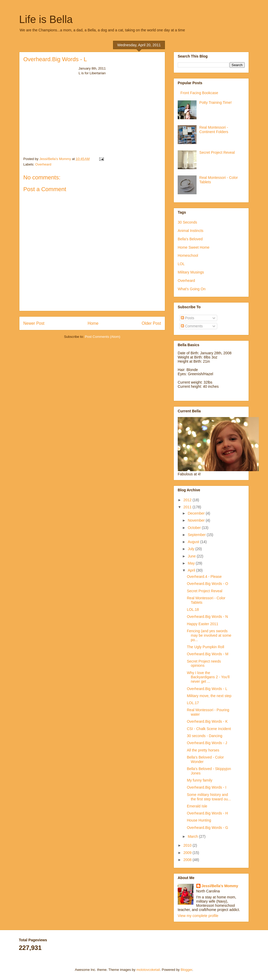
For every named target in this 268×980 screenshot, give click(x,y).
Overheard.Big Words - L (207, 689)
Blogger (186, 970)
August (194, 542)
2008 (188, 860)
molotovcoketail (148, 970)
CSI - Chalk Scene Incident (209, 729)
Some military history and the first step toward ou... (209, 797)
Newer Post (34, 323)
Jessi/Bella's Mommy (220, 886)
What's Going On (192, 289)
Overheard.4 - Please (204, 577)
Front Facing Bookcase (199, 93)
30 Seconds (187, 222)
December (197, 513)
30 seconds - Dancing (205, 736)
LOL (181, 264)
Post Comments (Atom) (102, 337)
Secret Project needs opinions (204, 663)
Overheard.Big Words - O (208, 584)
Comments (192, 326)
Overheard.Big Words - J (207, 743)
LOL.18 (193, 609)
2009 (188, 853)
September (197, 535)
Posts (188, 318)
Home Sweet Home (194, 247)
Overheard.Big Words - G (208, 828)
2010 (188, 845)
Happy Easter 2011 (203, 624)
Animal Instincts (191, 231)
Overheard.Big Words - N (207, 617)
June (192, 556)
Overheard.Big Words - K (207, 721)
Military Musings (191, 272)
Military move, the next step (209, 696)
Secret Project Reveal (217, 152)
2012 (188, 500)
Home (93, 323)
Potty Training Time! (216, 102)
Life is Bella (46, 19)
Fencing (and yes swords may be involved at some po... (209, 635)
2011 (188, 507)
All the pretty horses (203, 750)
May (192, 563)
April (192, 570)
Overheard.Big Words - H (207, 813)
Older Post (151, 323)
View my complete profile (198, 916)
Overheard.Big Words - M (208, 654)
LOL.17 (193, 703)
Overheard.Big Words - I (207, 787)
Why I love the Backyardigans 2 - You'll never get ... (208, 677)
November (197, 520)
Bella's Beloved (190, 239)
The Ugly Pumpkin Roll (205, 647)
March (193, 836)
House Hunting (199, 820)
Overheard (43, 164)
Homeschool (188, 255)
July (191, 549)
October (195, 528)
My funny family (200, 780)
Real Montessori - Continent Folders (214, 130)
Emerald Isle (197, 806)
